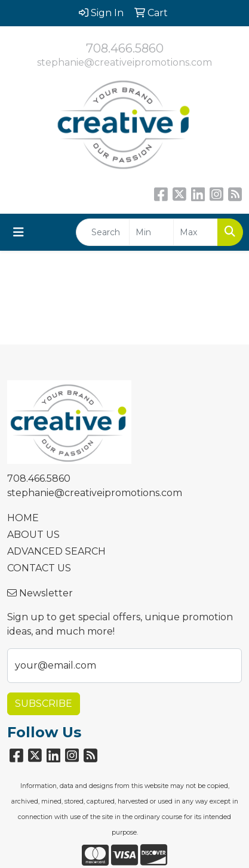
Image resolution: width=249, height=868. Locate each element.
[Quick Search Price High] (196, 232)
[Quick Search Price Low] (151, 232)
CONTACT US (39, 568)
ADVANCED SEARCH (56, 551)
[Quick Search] (103, 232)
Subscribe (44, 704)
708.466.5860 (125, 48)
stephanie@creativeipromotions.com (124, 62)
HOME (23, 518)
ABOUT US (33, 535)
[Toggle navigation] (19, 232)
